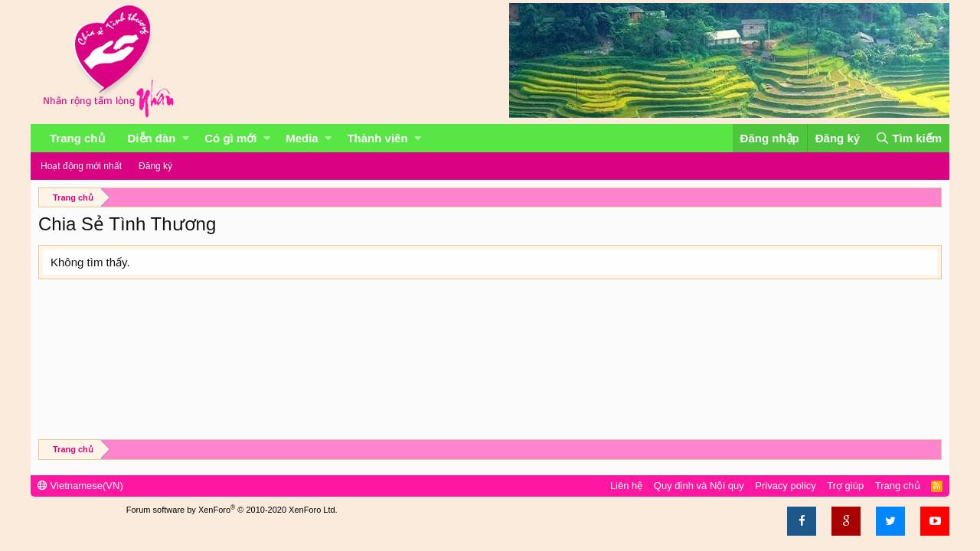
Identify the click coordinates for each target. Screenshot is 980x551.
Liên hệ (626, 486)
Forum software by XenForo (232, 510)
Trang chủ (77, 138)
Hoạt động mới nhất (81, 166)
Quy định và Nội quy (699, 486)
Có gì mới (230, 138)
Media (302, 138)
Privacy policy (785, 486)
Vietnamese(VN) (80, 486)
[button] (186, 138)
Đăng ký (155, 166)
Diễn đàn (152, 138)
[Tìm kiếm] (908, 138)
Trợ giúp (845, 486)
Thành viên (377, 138)
